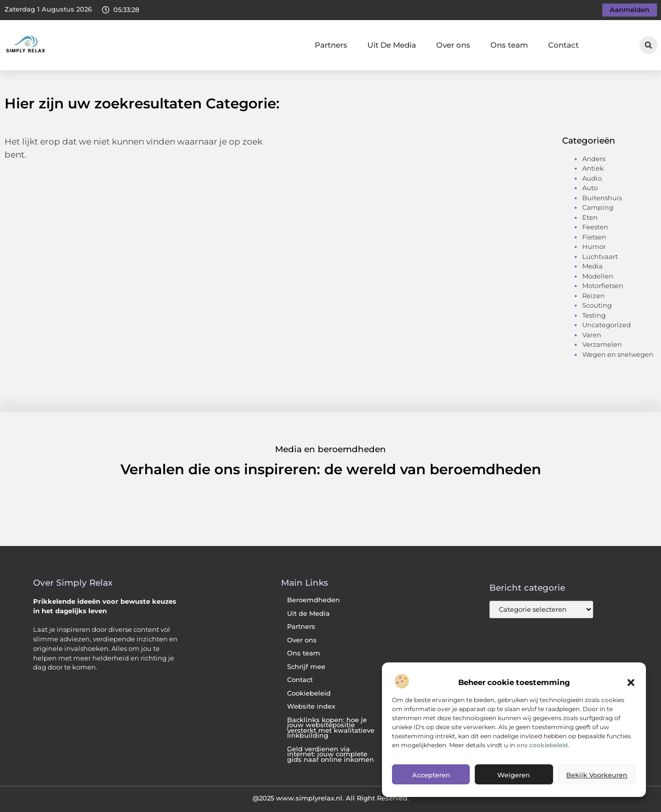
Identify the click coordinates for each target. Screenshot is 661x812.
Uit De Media (392, 45)
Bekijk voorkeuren (597, 775)
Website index (311, 706)
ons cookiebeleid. (543, 745)
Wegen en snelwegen (618, 354)
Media (592, 266)
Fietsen (594, 237)
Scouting (597, 305)
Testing (594, 315)
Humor (594, 246)
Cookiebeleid (309, 693)
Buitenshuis (602, 198)
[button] (631, 683)
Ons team (509, 45)
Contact (563, 45)
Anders (594, 159)
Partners (331, 45)
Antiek (593, 168)
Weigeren (514, 775)
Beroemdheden (313, 600)
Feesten (595, 227)
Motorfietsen (603, 286)
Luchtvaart (600, 256)
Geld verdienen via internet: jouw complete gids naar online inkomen (330, 754)
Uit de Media (308, 614)
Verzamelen (602, 344)
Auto (590, 188)
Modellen (598, 276)
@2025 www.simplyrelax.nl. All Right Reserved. (331, 798)
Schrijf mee (306, 667)
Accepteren (431, 775)
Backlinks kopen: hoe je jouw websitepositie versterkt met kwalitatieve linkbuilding (331, 728)
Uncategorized (607, 325)
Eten (590, 217)
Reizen (593, 296)
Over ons (453, 45)
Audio (592, 178)
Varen (592, 335)
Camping (598, 207)
